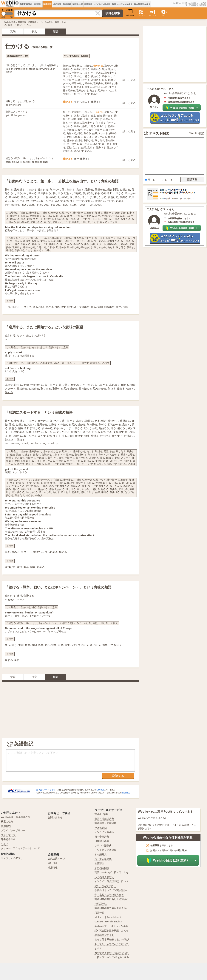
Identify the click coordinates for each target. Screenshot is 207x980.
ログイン (152, 15)
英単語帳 (67, 4)
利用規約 (6, 826)
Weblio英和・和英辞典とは (16, 817)
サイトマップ (8, 835)
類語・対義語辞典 (104, 819)
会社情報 (53, 863)
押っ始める (85, 388)
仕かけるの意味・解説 (49, 22)
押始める (22, 388)
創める (125, 385)
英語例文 (38, 4)
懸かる (50, 307)
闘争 (67, 645)
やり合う (83, 645)
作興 (125, 307)
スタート (10, 388)
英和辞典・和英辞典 (27, 22)
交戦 (74, 645)
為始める (114, 385)
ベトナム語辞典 (103, 859)
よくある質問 (182, 825)
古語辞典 (99, 863)
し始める (34, 388)
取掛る (18, 385)
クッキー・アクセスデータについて (20, 848)
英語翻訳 (88, 4)
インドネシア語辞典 (105, 850)
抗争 (54, 645)
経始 (8, 552)
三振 (8, 307)
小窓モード (130, 13)
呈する (9, 660)
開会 (26, 567)
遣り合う (95, 645)
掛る (42, 307)
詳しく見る (129, 80)
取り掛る (46, 388)
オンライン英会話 (102, 4)
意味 (13, 31)
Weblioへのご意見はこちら (153, 818)
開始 (26, 385)
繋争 (27, 645)
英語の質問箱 (102, 868)
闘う (14, 645)
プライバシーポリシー (13, 830)
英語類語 (47, 4)
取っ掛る (64, 385)
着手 (119, 307)
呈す (17, 660)
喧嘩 (104, 645)
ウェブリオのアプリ (12, 858)
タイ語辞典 (101, 854)
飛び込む (72, 307)
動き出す (109, 307)
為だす (112, 388)
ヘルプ (5, 844)
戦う (47, 645)
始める (9, 392)
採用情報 (53, 867)
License (100, 790)
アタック (26, 307)
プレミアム (141, 15)
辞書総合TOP (8, 839)
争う (8, 645)
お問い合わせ (55, 817)
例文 (34, 31)
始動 (133, 385)
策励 (100, 307)
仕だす (130, 388)
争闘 (21, 645)
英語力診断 (78, 4)
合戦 (61, 645)
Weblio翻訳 (197, 133)
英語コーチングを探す (122, 4)
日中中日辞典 (102, 837)
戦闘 (34, 645)
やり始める (37, 385)
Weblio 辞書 (10, 22)
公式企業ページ (56, 859)
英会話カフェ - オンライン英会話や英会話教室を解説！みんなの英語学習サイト (112, 930)
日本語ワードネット (46, 790)
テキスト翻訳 (159, 133)
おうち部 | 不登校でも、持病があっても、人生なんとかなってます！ (112, 944)
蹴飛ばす (10, 567)
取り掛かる (51, 385)
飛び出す (61, 307)
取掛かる (58, 388)
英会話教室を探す (142, 4)
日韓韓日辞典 (102, 841)
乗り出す (84, 307)
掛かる (16, 307)
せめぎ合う (115, 645)
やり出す (88, 385)
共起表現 (57, 4)
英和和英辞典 (26, 4)
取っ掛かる (71, 388)
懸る (35, 307)
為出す (9, 385)
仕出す (121, 388)
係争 (41, 645)
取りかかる (100, 388)
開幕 (33, 567)
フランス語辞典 (103, 845)
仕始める (76, 385)
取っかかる (101, 385)
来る (93, 307)
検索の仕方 (7, 821)
